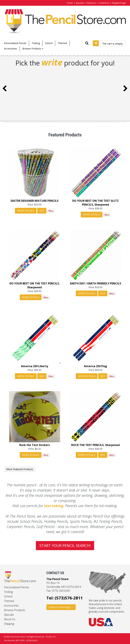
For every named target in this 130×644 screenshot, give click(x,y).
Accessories (11, 49)
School (49, 43)
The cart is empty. (113, 44)
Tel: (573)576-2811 (65, 598)
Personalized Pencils (15, 43)
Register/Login (119, 3)
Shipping (9, 624)
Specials (80, 3)
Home (70, 3)
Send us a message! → (61, 607)
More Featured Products (20, 469)
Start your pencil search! (65, 545)
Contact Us (104, 3)
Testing (36, 43)
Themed (62, 43)
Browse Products (33, 49)
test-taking (54, 506)
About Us (91, 3)
